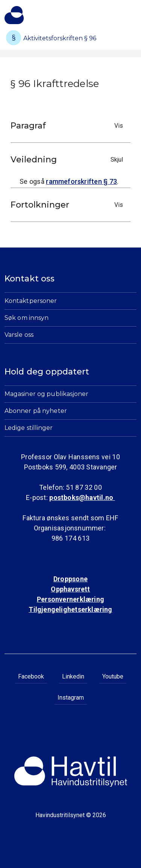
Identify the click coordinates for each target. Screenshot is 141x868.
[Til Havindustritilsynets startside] (14, 15)
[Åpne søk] (118, 18)
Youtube (113, 676)
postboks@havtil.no (82, 497)
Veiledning (69, 160)
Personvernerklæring (70, 599)
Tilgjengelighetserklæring (70, 609)
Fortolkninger (69, 205)
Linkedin (73, 676)
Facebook (31, 676)
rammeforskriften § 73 (81, 181)
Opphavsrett (70, 589)
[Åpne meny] (132, 13)
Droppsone (70, 579)
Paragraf (69, 126)
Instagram (71, 698)
